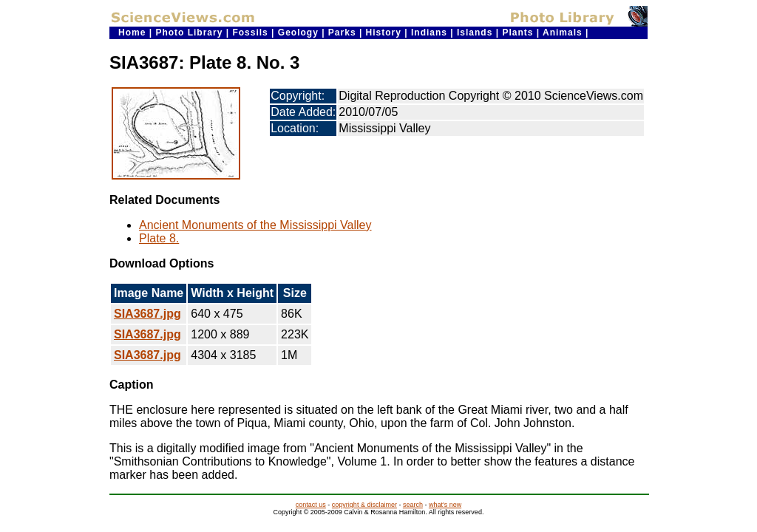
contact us (311, 505)
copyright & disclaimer (364, 505)
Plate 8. (159, 238)
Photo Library (189, 33)
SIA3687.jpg (147, 314)
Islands (475, 33)
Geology (298, 33)
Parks (342, 33)
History (384, 33)
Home (132, 33)
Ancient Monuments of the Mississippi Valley (255, 225)
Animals (563, 33)
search (413, 505)
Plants (517, 33)
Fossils (250, 33)
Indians (429, 33)
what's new (445, 505)
